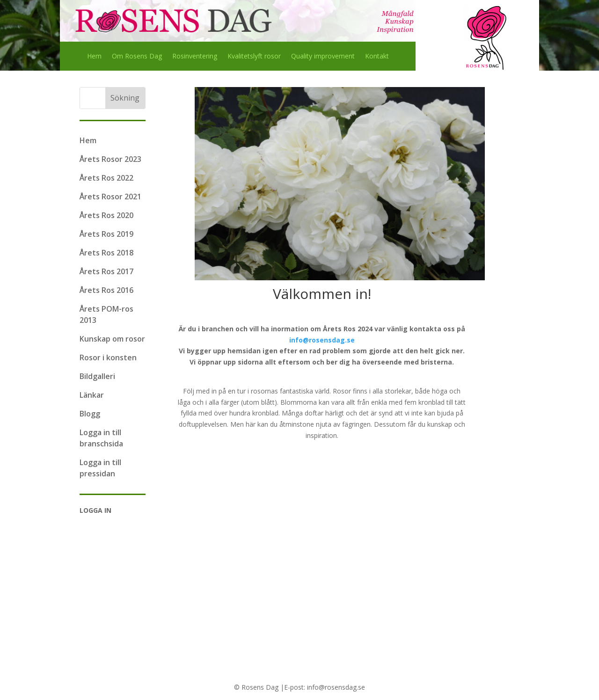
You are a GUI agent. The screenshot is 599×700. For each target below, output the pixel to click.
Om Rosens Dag (137, 57)
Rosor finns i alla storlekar (372, 391)
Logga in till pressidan (100, 468)
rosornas (264, 391)
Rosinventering (195, 57)
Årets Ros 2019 (106, 234)
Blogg (90, 414)
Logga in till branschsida (101, 438)
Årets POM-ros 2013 (106, 314)
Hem (94, 57)
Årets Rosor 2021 (110, 197)
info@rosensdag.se (322, 340)
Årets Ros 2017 (106, 271)
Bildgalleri (97, 376)
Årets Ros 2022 (106, 178)
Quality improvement (323, 57)
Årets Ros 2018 (106, 253)
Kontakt (377, 57)
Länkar (92, 395)
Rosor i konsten (108, 357)
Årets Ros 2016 (106, 290)
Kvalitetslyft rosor (254, 57)
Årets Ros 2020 (106, 215)
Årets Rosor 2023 (110, 159)
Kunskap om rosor (112, 339)
